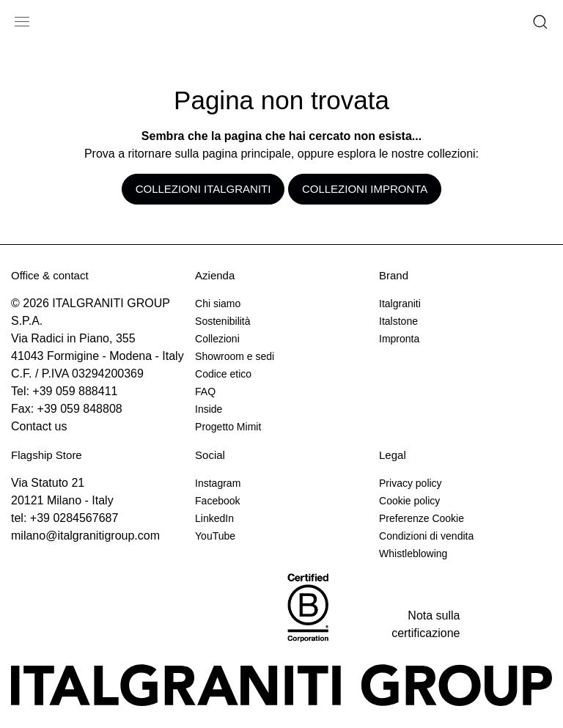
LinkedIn (214, 518)
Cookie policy (409, 501)
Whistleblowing (413, 554)
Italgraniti (400, 304)
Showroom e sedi (235, 356)
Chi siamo (218, 304)
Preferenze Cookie (422, 518)
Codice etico (223, 374)
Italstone (398, 321)
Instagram (218, 483)
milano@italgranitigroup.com (85, 536)
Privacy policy (411, 483)
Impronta (399, 339)
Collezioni (217, 339)
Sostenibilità (223, 321)
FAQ (205, 391)
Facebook (217, 501)
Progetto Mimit (228, 427)
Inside (209, 409)
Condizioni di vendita (426, 536)
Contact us (39, 426)
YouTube (215, 536)
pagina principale (247, 154)
